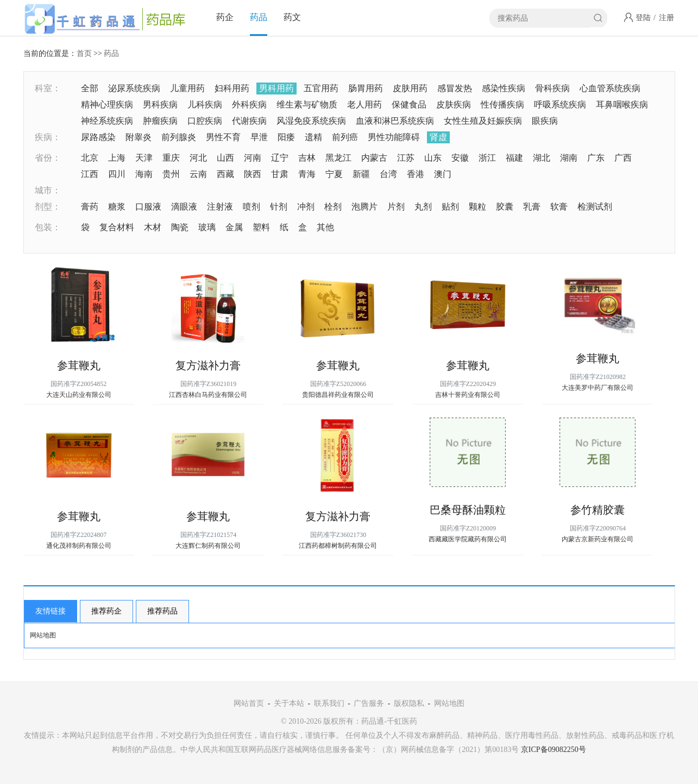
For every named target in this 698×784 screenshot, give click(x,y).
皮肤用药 (410, 88)
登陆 (643, 18)
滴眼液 (184, 207)
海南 (144, 174)
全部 (90, 88)
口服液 (148, 207)
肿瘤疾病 (160, 121)
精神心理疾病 (107, 105)
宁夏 (334, 174)
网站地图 (43, 635)
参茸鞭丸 (79, 365)
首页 (84, 53)
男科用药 (276, 88)
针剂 (279, 207)
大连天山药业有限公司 (79, 395)
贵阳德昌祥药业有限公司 (338, 395)
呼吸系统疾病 (560, 105)
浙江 (487, 158)
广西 (623, 158)
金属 (234, 227)
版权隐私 (409, 703)
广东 (596, 158)
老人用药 (364, 105)
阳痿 (286, 137)
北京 (90, 158)
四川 (117, 174)
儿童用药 (187, 88)
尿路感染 (98, 137)
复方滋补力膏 (208, 365)
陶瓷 (180, 227)
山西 (225, 158)
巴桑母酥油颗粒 (468, 510)
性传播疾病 (502, 105)
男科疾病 (160, 105)
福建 (514, 158)
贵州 (171, 174)
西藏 (225, 174)
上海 (117, 158)
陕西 (253, 174)
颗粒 (477, 207)
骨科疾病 (552, 88)
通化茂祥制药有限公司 (79, 546)
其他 (325, 227)
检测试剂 (595, 207)
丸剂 (423, 207)
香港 (416, 174)
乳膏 (532, 207)
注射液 (220, 207)
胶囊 (505, 207)
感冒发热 (455, 88)
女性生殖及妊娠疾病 (483, 121)
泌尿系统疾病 (134, 88)
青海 (307, 174)
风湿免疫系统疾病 (311, 121)
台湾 (388, 174)
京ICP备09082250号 (554, 750)
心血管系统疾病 (610, 88)
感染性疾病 (504, 88)
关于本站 (289, 703)
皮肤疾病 (454, 105)
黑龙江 (338, 158)
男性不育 (223, 137)
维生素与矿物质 (307, 105)
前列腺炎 (179, 137)
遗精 (313, 137)
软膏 (559, 207)
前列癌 (345, 137)
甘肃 (280, 174)
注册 (666, 18)
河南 (253, 158)
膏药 (90, 207)
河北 (198, 158)
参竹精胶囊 (598, 510)
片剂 (396, 207)
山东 (433, 158)
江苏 (406, 158)
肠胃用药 (366, 88)
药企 (225, 17)
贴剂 (450, 207)
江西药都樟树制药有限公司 (338, 546)
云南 (198, 174)
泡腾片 (364, 207)
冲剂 (306, 207)
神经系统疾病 (107, 121)
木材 (153, 227)
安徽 (460, 158)
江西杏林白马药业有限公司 (208, 395)
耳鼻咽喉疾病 (622, 105)
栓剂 (333, 207)
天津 (144, 158)
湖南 (569, 158)
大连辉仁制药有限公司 (208, 546)
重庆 (171, 158)
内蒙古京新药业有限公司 (598, 539)
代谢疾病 (249, 121)
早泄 (259, 137)
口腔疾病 (205, 121)
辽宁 (280, 158)
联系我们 (329, 703)
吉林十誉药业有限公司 (468, 395)
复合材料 (117, 227)
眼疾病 (545, 121)
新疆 (361, 174)
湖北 (542, 158)
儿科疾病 (205, 105)
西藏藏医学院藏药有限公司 (468, 539)
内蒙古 (374, 158)
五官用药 (321, 88)
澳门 (443, 174)
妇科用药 (232, 88)
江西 (90, 174)
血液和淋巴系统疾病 (395, 121)
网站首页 (249, 703)
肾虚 (438, 137)
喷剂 (251, 207)
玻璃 (207, 227)
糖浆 (117, 207)
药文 (292, 17)
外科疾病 (249, 105)
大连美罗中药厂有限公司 (598, 388)
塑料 (261, 227)
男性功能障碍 (394, 137)
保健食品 (409, 105)
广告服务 (369, 703)
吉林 (307, 158)
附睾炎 (139, 137)
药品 (259, 17)
